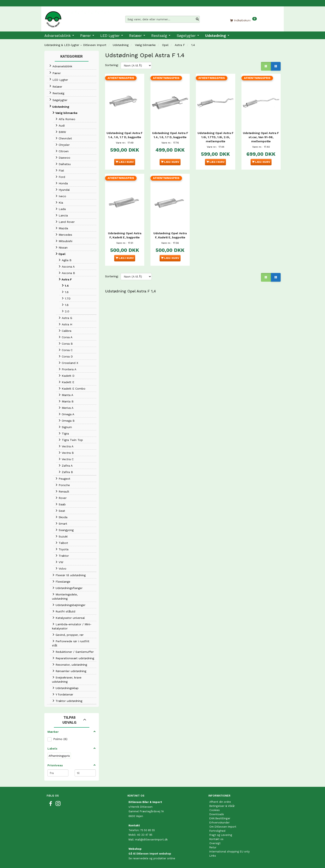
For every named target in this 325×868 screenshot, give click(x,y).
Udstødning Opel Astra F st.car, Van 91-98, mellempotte (261, 135)
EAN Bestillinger (220, 818)
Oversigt (215, 843)
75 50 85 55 (147, 830)
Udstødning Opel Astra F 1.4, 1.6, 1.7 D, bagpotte (125, 135)
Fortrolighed (217, 831)
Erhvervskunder (219, 823)
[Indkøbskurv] (243, 20)
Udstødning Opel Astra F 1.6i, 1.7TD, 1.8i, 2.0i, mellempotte (215, 135)
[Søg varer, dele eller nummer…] (197, 19)
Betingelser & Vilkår (222, 806)
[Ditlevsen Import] (77, 18)
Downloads (217, 814)
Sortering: (112, 65)
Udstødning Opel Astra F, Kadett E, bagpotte (125, 232)
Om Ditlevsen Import (223, 827)
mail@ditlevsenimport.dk (151, 840)
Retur (213, 847)
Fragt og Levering (221, 835)
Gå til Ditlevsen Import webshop (150, 854)
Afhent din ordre (220, 802)
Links (213, 856)
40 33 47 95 (145, 835)
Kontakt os (216, 839)
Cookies (215, 810)
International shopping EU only (230, 852)
